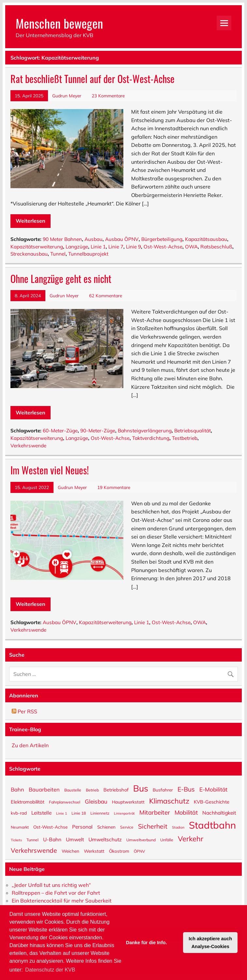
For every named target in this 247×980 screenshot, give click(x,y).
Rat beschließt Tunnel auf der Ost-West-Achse (93, 79)
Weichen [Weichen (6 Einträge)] (70, 851)
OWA (191, 247)
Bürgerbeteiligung (162, 239)
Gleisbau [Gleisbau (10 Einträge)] (96, 801)
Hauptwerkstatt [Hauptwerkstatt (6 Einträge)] (128, 802)
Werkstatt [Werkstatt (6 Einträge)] (94, 851)
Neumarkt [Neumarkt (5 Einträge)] (20, 827)
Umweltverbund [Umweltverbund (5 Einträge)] (141, 840)
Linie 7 (116, 247)
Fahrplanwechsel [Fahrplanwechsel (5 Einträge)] (65, 802)
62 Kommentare (106, 295)
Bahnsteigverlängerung (145, 431)
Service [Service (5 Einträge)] (127, 827)
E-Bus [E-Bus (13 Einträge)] (186, 789)
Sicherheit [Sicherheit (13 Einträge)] (153, 826)
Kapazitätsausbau (206, 239)
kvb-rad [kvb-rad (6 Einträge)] (19, 813)
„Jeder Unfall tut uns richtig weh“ (51, 885)
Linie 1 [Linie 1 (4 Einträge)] (62, 813)
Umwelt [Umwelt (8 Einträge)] (75, 839)
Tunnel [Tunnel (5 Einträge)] (32, 840)
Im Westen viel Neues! (50, 470)
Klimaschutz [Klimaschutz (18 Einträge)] (169, 800)
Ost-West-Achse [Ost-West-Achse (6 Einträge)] (50, 827)
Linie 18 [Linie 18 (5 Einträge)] (79, 813)
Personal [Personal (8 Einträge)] (82, 826)
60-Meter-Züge (60, 431)
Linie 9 (133, 247)
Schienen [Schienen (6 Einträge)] (106, 827)
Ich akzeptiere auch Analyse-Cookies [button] (210, 943)
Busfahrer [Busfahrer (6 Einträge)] (163, 790)
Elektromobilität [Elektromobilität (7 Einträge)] (28, 802)
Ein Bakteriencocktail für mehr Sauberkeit (62, 901)
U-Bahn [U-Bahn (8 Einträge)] (52, 839)
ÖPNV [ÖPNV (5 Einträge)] (139, 851)
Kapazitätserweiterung (37, 247)
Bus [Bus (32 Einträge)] (141, 788)
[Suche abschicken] (232, 672)
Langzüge (77, 247)
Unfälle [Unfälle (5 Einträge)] (167, 840)
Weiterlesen (31, 221)
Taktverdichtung (151, 438)
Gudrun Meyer (67, 96)
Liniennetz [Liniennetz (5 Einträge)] (100, 813)
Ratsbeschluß (216, 247)
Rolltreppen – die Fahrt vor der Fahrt (56, 893)
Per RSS (24, 711)
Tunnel (58, 254)
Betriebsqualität (193, 431)
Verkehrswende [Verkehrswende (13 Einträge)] (34, 850)
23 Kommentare (108, 96)
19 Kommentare (114, 487)
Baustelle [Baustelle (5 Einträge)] (73, 790)
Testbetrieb (185, 438)
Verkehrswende (28, 446)
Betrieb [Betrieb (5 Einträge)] (92, 790)
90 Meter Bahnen (62, 239)
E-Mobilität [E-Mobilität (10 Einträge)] (213, 789)
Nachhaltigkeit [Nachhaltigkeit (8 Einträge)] (219, 812)
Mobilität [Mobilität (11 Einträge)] (186, 812)
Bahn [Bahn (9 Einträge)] (17, 789)
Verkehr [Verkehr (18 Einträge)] (191, 838)
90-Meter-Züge (98, 431)
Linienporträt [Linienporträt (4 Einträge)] (124, 813)
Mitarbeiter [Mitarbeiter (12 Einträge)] (155, 812)
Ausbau (93, 239)
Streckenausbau (29, 254)
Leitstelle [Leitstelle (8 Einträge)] (41, 812)
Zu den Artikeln (30, 745)
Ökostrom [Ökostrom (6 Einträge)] (119, 851)
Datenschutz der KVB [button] (50, 970)
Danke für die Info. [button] (147, 943)
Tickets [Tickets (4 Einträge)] (16, 840)
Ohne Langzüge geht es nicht (61, 279)
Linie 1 (98, 247)
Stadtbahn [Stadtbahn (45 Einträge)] (212, 825)
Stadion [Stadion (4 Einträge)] (178, 827)
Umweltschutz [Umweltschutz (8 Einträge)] (105, 839)
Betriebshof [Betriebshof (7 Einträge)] (116, 790)
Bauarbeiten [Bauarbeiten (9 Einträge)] (44, 789)
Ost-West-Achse (163, 247)
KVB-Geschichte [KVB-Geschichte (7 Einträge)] (212, 802)
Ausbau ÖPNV (122, 239)
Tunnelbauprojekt (88, 254)
